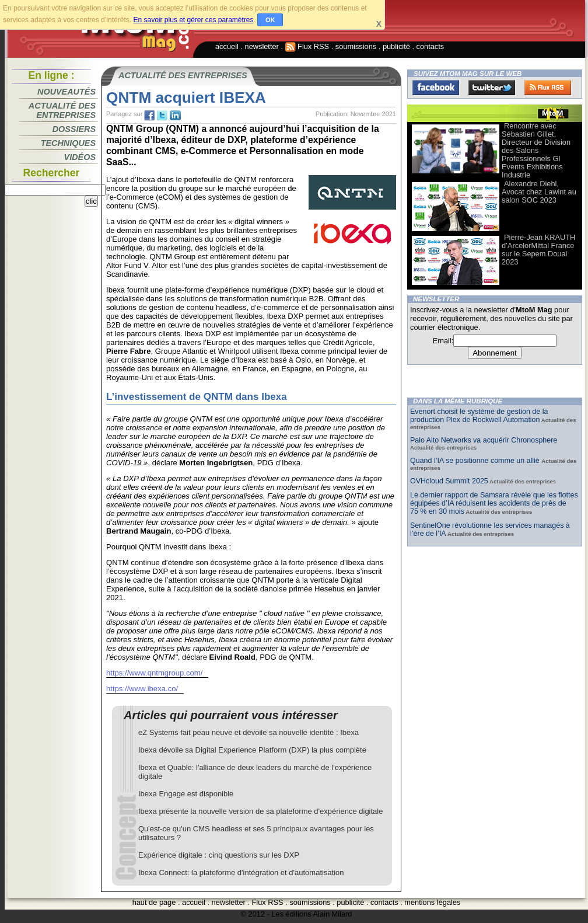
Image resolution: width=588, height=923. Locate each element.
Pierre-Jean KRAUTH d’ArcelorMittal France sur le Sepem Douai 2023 (538, 250)
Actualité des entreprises (62, 110)
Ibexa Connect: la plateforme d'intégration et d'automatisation (241, 873)
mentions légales (432, 902)
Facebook (436, 88)
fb (149, 116)
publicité (396, 46)
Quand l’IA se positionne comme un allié (476, 461)
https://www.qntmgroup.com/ (154, 673)
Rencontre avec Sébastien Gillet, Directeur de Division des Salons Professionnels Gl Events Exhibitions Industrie (536, 150)
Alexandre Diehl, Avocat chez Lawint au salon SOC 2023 (539, 192)
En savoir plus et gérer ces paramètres (193, 20)
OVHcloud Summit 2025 (449, 481)
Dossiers (74, 129)
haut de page (154, 902)
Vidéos (80, 157)
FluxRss (548, 88)
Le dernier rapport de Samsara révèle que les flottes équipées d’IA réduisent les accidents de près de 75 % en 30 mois (494, 503)
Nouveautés (66, 92)
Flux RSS (307, 46)
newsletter (262, 46)
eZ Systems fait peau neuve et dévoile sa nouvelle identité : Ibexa (249, 732)
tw (162, 116)
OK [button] (270, 20)
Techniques (68, 143)
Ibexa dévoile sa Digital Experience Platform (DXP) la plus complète (252, 750)
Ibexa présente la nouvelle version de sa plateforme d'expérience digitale (260, 811)
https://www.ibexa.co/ (142, 689)
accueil (227, 46)
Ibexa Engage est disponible (186, 794)
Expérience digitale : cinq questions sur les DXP (219, 855)
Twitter (492, 88)
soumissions (356, 46)
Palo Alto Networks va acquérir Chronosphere (484, 440)
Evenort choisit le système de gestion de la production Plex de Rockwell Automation (479, 416)
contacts (430, 46)
